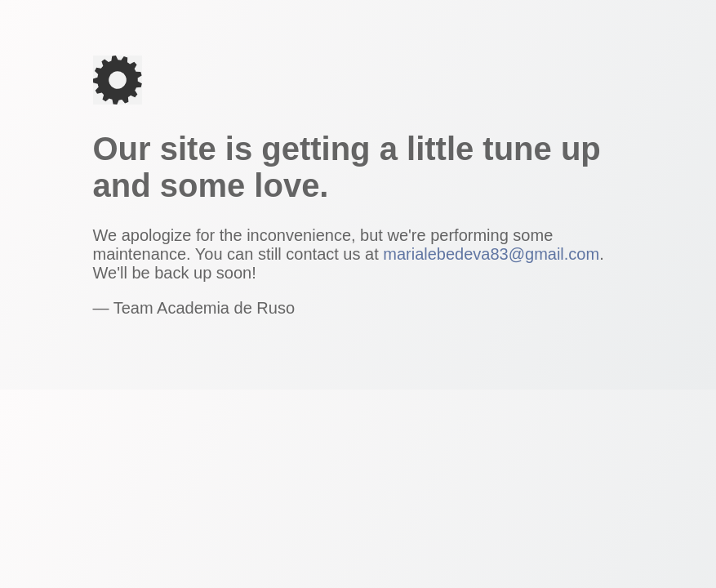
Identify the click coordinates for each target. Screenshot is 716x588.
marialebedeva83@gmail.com (491, 254)
